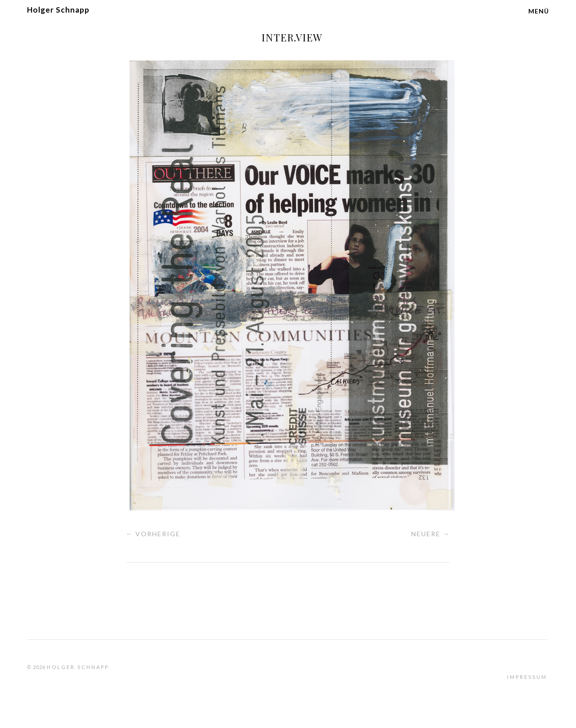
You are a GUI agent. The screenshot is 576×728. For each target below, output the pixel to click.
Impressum (527, 677)
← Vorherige (153, 534)
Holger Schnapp (58, 10)
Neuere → (431, 534)
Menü (539, 11)
